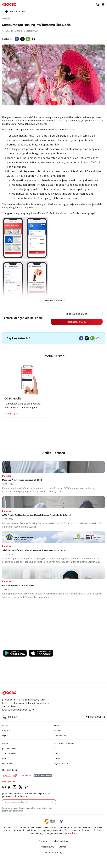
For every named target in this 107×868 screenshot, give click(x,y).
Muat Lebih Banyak (54, 301)
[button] (51, 802)
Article (57, 759)
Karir (56, 754)
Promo (5, 744)
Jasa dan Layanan (10, 749)
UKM (57, 726)
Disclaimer (44, 841)
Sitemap (62, 847)
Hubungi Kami (8, 782)
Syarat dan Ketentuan (64, 744)
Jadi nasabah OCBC (76, 322)
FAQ (56, 749)
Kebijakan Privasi (61, 841)
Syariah (58, 731)
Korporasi (7, 731)
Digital (5, 736)
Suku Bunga (8, 764)
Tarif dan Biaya (9, 754)
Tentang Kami (61, 736)
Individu (6, 726)
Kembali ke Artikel (15, 12)
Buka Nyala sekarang (76, 314)
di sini (74, 833)
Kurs (4, 759)
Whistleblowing (48, 847)
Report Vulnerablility (53, 852)
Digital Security (61, 764)
